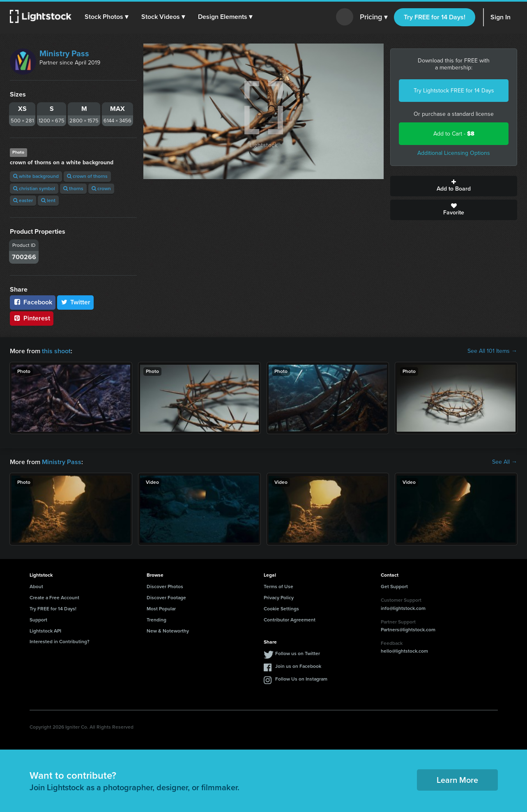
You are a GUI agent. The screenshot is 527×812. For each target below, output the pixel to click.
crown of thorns (87, 176)
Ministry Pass (64, 53)
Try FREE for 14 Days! (435, 17)
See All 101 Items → (492, 351)
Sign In (501, 17)
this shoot (56, 351)
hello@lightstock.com (404, 651)
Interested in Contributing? (60, 642)
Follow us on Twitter (298, 653)
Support (38, 620)
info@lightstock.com (403, 608)
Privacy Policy (279, 598)
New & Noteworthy (168, 631)
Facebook (33, 302)
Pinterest (32, 318)
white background (36, 176)
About (36, 587)
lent (48, 200)
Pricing (374, 17)
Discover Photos (165, 587)
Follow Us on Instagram (301, 679)
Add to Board (454, 186)
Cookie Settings (281, 609)
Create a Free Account (54, 598)
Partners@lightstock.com (408, 630)
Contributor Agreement (290, 620)
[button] (106, 17)
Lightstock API (45, 631)
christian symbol (34, 189)
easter (23, 200)
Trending (156, 620)
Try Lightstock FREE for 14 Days (454, 91)
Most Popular (161, 609)
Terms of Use (278, 587)
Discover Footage (166, 598)
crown (101, 189)
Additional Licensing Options (454, 153)
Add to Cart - (454, 134)
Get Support (394, 587)
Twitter (76, 302)
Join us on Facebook (298, 666)
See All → (505, 462)
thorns (73, 189)
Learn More (457, 780)
